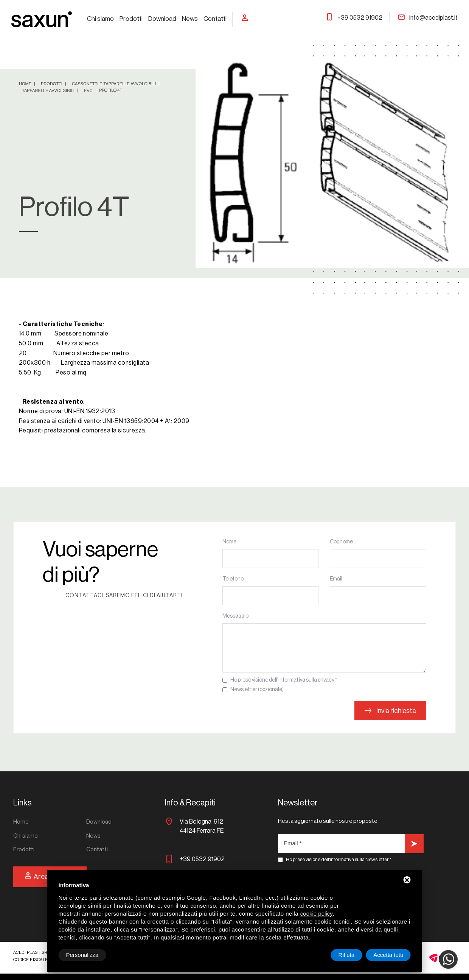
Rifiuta (347, 955)
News (190, 19)
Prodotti (131, 19)
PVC (89, 91)
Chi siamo (100, 19)
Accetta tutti (388, 955)
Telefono (233, 579)
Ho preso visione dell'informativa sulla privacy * (284, 680)
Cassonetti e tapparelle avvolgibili (114, 84)
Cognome (341, 542)
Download (162, 19)
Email (336, 579)
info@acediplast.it (428, 18)
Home (26, 84)
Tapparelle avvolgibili (49, 91)
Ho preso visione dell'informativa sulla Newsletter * (339, 859)
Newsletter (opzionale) (257, 690)
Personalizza (82, 955)
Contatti (215, 19)
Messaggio (235, 616)
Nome (229, 542)
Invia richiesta (390, 711)
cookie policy (317, 914)
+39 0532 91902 (354, 18)
